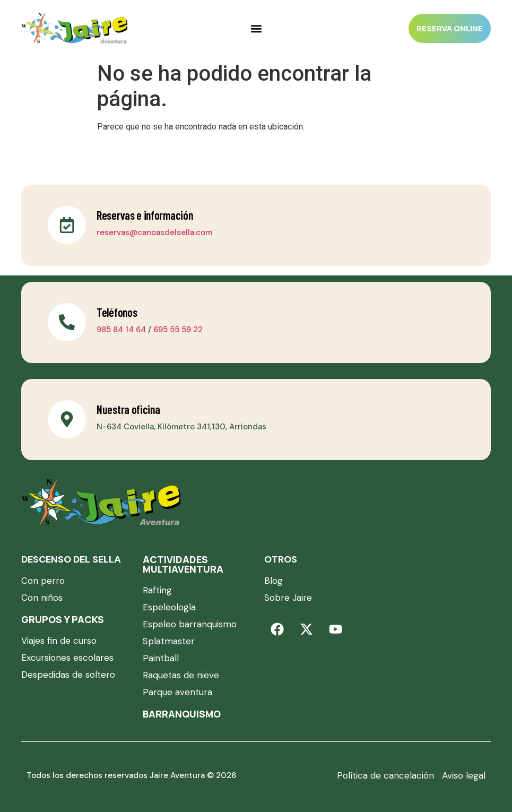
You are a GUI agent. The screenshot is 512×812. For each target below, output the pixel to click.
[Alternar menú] (256, 29)
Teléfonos (117, 312)
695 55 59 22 (178, 330)
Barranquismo (182, 714)
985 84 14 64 (121, 330)
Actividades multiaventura (183, 564)
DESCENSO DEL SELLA (71, 559)
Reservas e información (145, 215)
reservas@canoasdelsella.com (154, 232)
